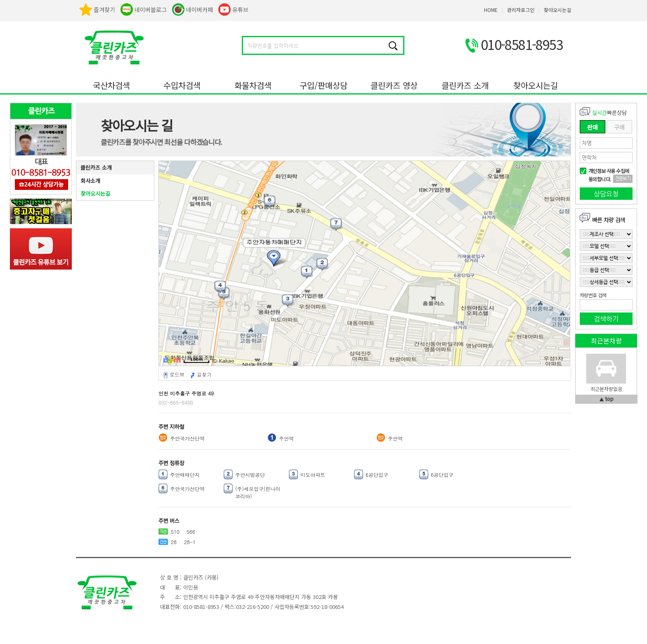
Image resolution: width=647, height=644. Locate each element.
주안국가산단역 (187, 438)
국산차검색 (111, 85)
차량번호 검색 (593, 295)
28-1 (190, 542)
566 (191, 532)
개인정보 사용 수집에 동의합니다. (609, 175)
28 (174, 542)
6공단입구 (377, 475)
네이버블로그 (151, 9)
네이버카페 (200, 9)
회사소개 (90, 181)
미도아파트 (313, 475)
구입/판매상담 (323, 85)
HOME (491, 10)
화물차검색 (253, 85)
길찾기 (204, 374)
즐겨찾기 (104, 9)
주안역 (286, 438)
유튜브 (240, 9)
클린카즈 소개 (465, 85)
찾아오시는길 (536, 85)
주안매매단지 (185, 475)
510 (175, 532)
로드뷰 (177, 374)
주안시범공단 (250, 475)
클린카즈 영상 (394, 85)
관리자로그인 (521, 10)
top (609, 399)
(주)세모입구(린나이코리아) (258, 492)
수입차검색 (182, 85)
